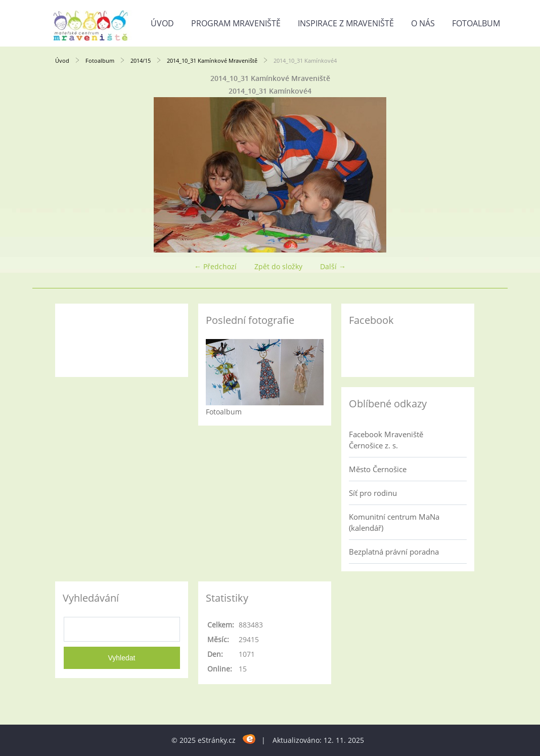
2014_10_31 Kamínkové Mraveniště (212, 60)
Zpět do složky (278, 266)
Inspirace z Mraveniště (346, 23)
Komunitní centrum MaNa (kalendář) (394, 522)
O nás (423, 23)
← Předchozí (215, 266)
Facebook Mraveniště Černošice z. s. (386, 440)
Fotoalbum (476, 23)
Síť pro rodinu (373, 493)
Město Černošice (378, 469)
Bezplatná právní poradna (394, 552)
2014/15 (141, 60)
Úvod (162, 23)
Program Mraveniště (236, 23)
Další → (333, 266)
